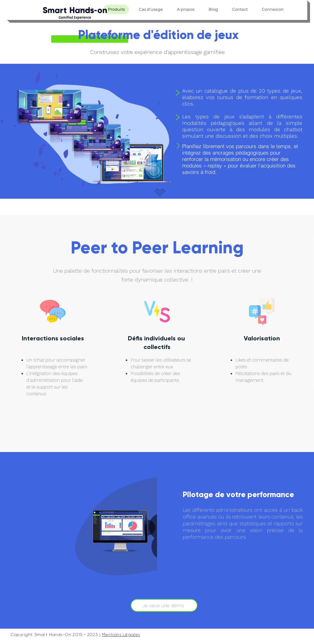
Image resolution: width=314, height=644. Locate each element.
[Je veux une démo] (164, 605)
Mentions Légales (121, 634)
